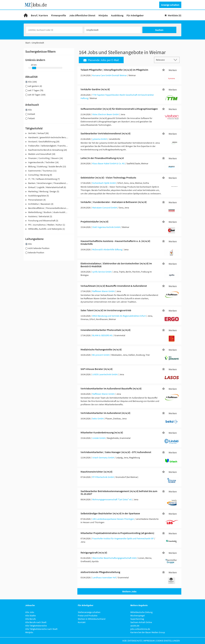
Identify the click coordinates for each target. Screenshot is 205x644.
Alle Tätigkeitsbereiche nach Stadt (41, 629)
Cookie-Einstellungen (168, 641)
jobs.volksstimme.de (140, 629)
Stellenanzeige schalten (89, 612)
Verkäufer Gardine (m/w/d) (95, 89)
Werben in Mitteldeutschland (92, 619)
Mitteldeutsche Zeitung (141, 612)
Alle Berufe (31, 619)
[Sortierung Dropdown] (176, 60)
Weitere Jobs (129, 591)
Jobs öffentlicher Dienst (82, 15)
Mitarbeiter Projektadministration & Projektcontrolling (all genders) (117, 533)
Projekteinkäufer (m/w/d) (94, 221)
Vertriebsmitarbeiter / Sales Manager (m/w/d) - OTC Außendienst (116, 452)
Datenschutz (135, 641)
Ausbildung (117, 15)
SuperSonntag (137, 619)
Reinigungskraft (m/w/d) (94, 553)
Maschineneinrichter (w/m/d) (96, 472)
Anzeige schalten (170, 5)
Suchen (159, 30)
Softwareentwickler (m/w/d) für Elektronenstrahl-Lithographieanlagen (119, 109)
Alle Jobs (30, 612)
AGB (124, 641)
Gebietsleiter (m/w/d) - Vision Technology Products (108, 178)
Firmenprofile (59, 15)
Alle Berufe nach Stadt (36, 622)
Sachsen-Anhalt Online (141, 622)
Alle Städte (31, 616)
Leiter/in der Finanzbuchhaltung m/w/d (102, 158)
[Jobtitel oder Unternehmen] (54, 30)
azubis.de (135, 626)
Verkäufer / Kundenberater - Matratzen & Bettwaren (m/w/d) (114, 202)
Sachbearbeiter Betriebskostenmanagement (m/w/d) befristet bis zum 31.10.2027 (119, 493)
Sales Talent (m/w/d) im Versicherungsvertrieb (106, 310)
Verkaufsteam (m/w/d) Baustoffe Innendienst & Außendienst (114, 286)
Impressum (149, 641)
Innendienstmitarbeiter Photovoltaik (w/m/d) (106, 330)
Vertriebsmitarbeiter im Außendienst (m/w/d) (105, 413)
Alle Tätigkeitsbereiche (36, 626)
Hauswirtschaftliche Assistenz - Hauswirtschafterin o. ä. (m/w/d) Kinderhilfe (115, 242)
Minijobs (103, 15)
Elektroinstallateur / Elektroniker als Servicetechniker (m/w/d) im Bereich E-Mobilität (116, 265)
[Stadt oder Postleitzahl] (113, 30)
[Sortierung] (164, 60)
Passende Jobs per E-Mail (101, 60)
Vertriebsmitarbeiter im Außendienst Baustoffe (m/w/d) (111, 388)
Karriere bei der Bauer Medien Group (148, 632)
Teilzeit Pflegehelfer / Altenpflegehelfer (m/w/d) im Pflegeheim (114, 70)
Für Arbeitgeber (135, 15)
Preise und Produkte (88, 616)
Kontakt (82, 622)
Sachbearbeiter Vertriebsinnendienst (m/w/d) (106, 133)
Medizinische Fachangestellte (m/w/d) (101, 349)
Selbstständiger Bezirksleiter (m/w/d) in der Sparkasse (110, 513)
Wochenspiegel (138, 616)
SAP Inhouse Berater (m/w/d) (97, 369)
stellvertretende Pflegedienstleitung (100, 572)
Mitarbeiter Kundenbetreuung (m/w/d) (102, 432)
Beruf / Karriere (39, 15)
